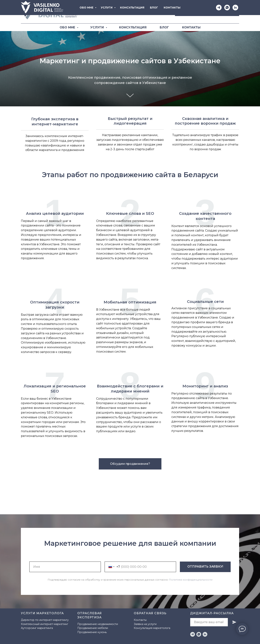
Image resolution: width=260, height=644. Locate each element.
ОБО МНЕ (68, 27)
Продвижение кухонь (92, 632)
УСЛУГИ (98, 27)
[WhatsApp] (155, 12)
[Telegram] (147, 12)
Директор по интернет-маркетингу (45, 620)
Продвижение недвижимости (98, 624)
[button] (207, 12)
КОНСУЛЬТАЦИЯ (133, 27)
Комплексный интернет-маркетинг (44, 624)
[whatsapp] (199, 634)
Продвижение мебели (93, 628)
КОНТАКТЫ (191, 27)
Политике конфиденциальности (191, 580)
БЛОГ (164, 27)
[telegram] (193, 634)
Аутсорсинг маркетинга (37, 628)
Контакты (140, 620)
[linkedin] (205, 634)
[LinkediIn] (164, 12)
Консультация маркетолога (152, 628)
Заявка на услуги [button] (145, 624)
